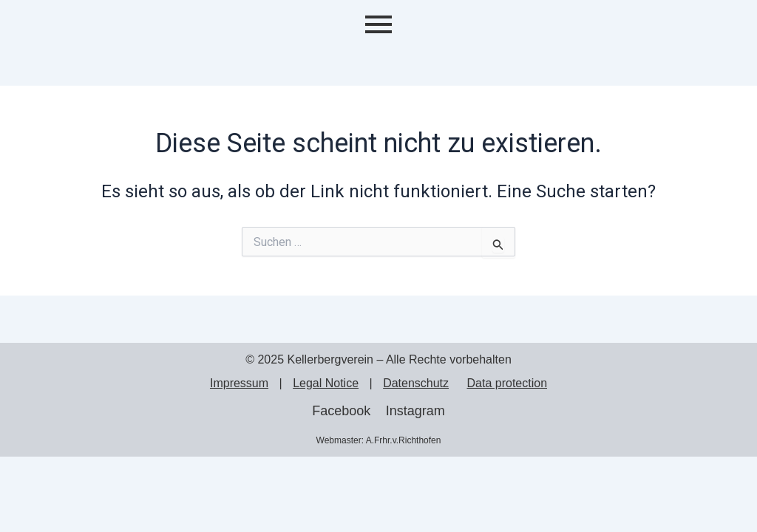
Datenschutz (416, 383)
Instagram (415, 411)
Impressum (239, 383)
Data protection (508, 383)
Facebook (341, 411)
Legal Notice (326, 383)
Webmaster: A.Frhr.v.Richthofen (379, 440)
